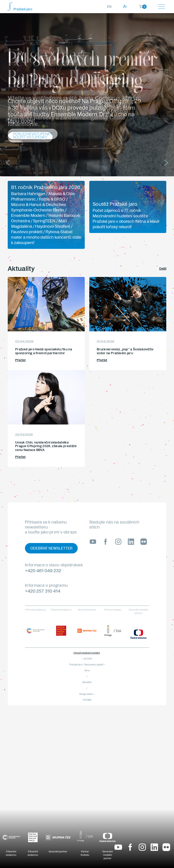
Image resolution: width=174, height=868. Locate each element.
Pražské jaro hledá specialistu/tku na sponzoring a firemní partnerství (44, 351)
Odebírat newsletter (51, 548)
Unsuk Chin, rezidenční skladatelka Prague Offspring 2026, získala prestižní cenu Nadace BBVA (46, 446)
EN (109, 7)
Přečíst (20, 360)
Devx (87, 670)
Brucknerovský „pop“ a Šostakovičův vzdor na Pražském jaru (125, 351)
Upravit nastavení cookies (87, 653)
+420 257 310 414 (43, 591)
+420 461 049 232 (43, 571)
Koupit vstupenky (30, 137)
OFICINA (87, 700)
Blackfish (87, 682)
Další (163, 269)
